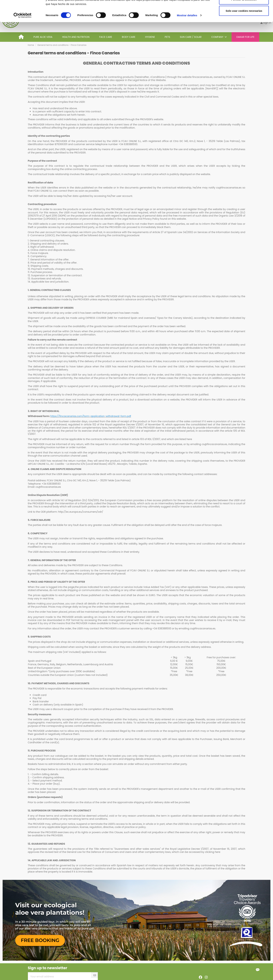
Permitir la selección (244, 21)
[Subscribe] (95, 975)
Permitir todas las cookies (244, 9)
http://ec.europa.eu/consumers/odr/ (81, 512)
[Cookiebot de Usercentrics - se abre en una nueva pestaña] (23, 37)
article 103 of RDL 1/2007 (146, 439)
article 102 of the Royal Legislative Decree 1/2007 (114, 425)
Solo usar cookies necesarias (244, 32)
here (189, 439)
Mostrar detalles (187, 36)
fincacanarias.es (202, 77)
